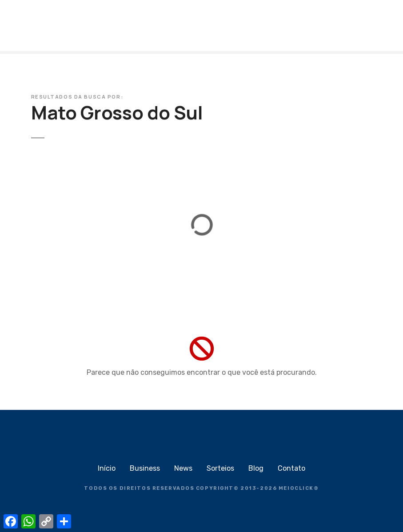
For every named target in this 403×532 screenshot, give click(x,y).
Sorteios (220, 468)
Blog (256, 468)
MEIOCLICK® (299, 488)
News (183, 468)
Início (107, 468)
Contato (291, 468)
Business (145, 468)
